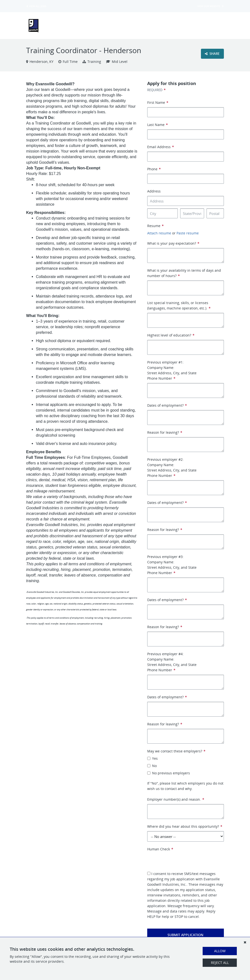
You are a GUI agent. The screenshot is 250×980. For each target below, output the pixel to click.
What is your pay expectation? (173, 243)
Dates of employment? (167, 405)
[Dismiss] (245, 942)
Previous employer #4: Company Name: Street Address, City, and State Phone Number (172, 662)
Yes (152, 758)
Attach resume (159, 233)
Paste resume (188, 233)
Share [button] (212, 54)
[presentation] (184, 861)
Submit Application (185, 935)
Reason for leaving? (165, 432)
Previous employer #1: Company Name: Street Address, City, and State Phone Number (172, 370)
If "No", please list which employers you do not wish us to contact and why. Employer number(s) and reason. (185, 791)
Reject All (220, 963)
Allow (220, 951)
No (152, 766)
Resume (155, 226)
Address (154, 191)
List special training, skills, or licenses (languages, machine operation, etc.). (179, 305)
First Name (158, 102)
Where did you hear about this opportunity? (185, 826)
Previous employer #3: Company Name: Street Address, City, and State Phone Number (172, 565)
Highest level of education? (171, 335)
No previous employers (169, 773)
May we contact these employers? (176, 751)
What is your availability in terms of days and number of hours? (184, 273)
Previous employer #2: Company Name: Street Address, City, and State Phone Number (172, 467)
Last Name (157, 125)
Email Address (161, 147)
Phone (154, 169)
